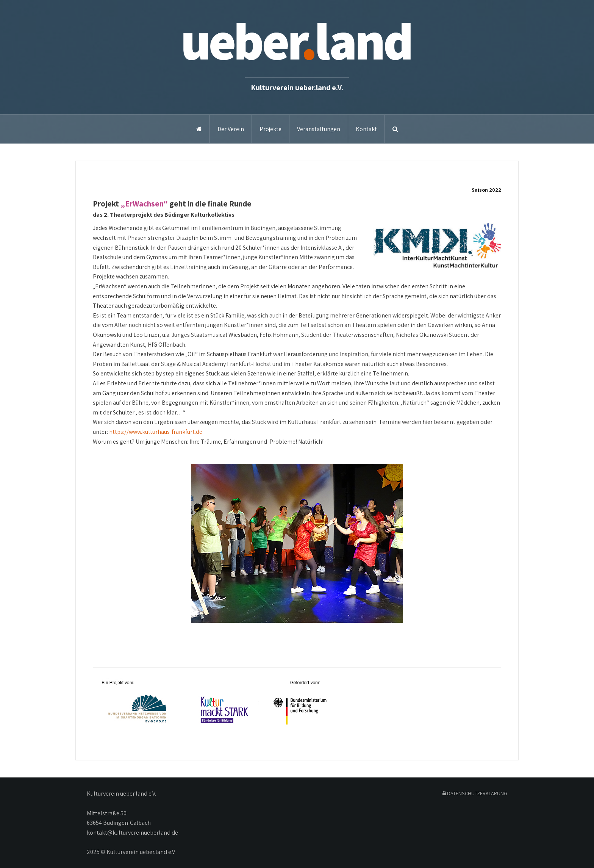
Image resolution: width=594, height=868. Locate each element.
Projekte (270, 129)
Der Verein (231, 129)
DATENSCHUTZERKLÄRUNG (475, 793)
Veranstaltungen (319, 129)
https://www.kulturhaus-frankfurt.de (156, 432)
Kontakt (366, 129)
